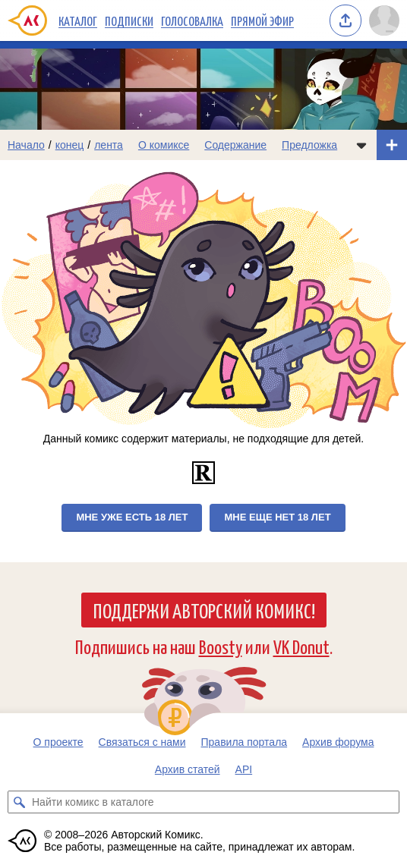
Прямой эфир (262, 20)
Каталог (78, 20)
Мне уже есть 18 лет (132, 517)
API (244, 769)
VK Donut (301, 646)
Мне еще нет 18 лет (277, 517)
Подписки (129, 20)
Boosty (221, 646)
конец (70, 145)
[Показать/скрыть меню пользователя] (384, 20)
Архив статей (188, 769)
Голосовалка (192, 20)
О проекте (58, 742)
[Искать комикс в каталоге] (19, 802)
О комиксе (164, 145)
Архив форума (338, 742)
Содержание (235, 145)
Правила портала (245, 742)
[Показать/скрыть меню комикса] (361, 145)
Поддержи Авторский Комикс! (204, 610)
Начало (26, 145)
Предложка (309, 145)
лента (109, 145)
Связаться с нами (142, 742)
